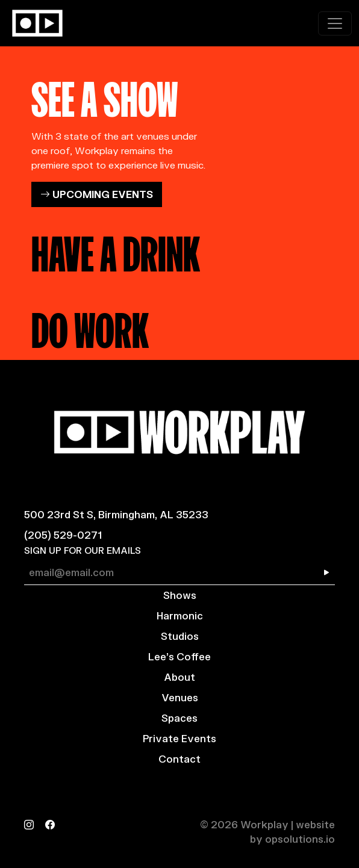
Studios (180, 636)
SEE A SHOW (105, 95)
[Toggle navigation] (335, 23)
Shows (180, 595)
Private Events (179, 738)
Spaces (179, 718)
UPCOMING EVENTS (97, 194)
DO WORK (90, 326)
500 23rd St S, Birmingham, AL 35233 (116, 514)
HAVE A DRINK (116, 250)
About (179, 677)
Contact (179, 759)
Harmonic (180, 615)
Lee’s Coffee (179, 656)
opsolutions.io (300, 839)
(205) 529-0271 (63, 535)
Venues (180, 697)
